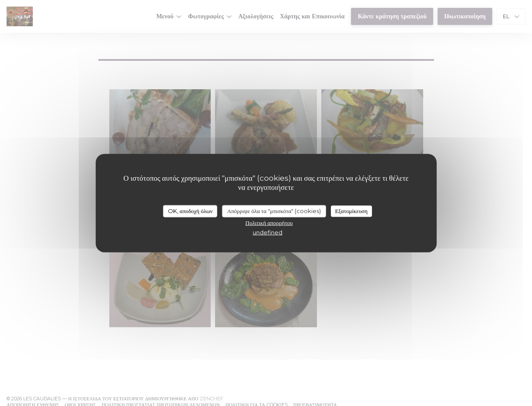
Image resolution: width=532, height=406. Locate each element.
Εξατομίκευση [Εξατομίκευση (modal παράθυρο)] (351, 211)
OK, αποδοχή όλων (190, 211)
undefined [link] (268, 232)
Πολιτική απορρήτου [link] (269, 222)
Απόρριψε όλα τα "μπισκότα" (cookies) (274, 211)
